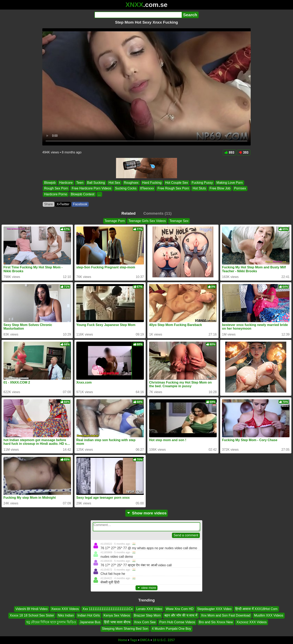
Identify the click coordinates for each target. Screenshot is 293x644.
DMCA (145, 640)
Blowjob (50, 183)
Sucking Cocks (126, 189)
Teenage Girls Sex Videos (147, 221)
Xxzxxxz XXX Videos (251, 622)
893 (230, 153)
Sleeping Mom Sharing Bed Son (125, 629)
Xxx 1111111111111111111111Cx (108, 609)
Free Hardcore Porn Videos (91, 189)
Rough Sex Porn (56, 189)
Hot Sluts (199, 189)
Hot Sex (114, 183)
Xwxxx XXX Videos (65, 609)
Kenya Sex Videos (117, 615)
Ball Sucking (96, 183)
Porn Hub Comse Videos (177, 622)
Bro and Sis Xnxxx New (216, 622)
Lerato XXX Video (149, 609)
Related (128, 213)
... (99, 194)
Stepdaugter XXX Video (214, 609)
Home (123, 640)
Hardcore (66, 183)
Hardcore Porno (56, 194)
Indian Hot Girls (89, 615)
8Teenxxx (147, 189)
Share (49, 204)
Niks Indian (66, 615)
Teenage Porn (115, 221)
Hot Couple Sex (177, 183)
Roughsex (131, 183)
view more (146, 588)
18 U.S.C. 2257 (164, 640)
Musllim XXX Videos (269, 615)
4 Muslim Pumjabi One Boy (171, 629)
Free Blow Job (220, 189)
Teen (80, 183)
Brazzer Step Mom (147, 615)
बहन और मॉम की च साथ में (181, 615)
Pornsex (240, 189)
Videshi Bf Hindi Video (32, 609)
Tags (134, 640)
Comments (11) (158, 213)
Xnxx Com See (145, 622)
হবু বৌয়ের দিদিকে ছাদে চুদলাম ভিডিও (51, 622)
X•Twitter (63, 204)
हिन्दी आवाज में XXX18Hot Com (256, 609)
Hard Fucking (152, 183)
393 (244, 153)
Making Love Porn (230, 183)
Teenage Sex (179, 221)
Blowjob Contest (83, 194)
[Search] (138, 15)
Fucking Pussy (202, 183)
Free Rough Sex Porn (173, 189)
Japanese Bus (90, 622)
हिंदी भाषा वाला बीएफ (117, 622)
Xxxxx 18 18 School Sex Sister (32, 615)
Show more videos (147, 513)
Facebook (80, 204)
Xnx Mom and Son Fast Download (226, 615)
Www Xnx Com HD (180, 609)
